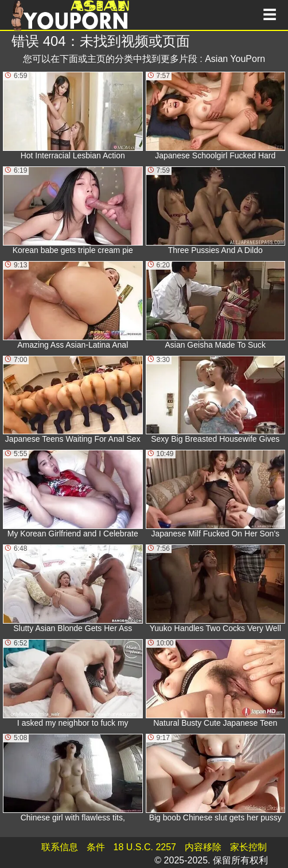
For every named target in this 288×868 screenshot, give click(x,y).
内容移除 (203, 847)
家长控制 (248, 847)
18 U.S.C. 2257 (145, 847)
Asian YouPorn (235, 59)
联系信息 (60, 847)
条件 (96, 847)
